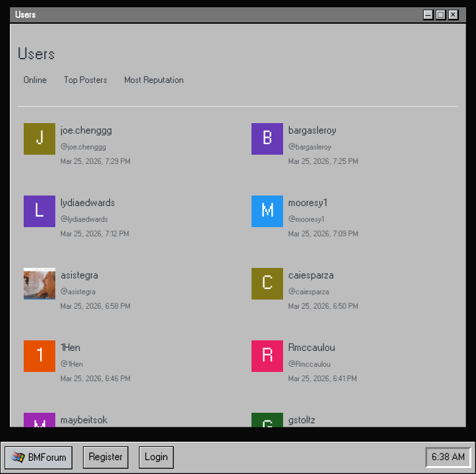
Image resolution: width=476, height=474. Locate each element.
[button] (39, 458)
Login (156, 457)
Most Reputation (154, 80)
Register (106, 457)
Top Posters (86, 80)
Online (35, 80)
